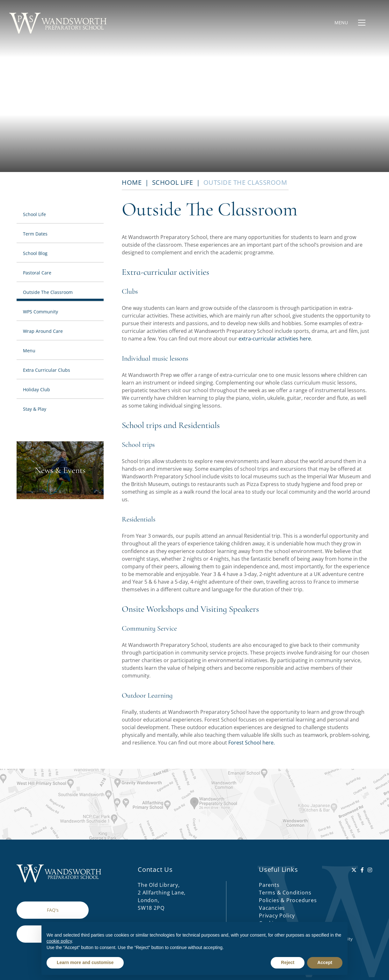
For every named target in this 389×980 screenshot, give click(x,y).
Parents (269, 885)
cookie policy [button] (59, 941)
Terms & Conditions (285, 893)
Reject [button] (288, 962)
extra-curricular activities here (275, 339)
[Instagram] (370, 870)
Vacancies (272, 908)
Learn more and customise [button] (85, 962)
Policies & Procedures (288, 900)
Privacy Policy (277, 916)
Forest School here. (252, 743)
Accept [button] (325, 962)
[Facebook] (362, 870)
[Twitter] (354, 870)
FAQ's (53, 910)
